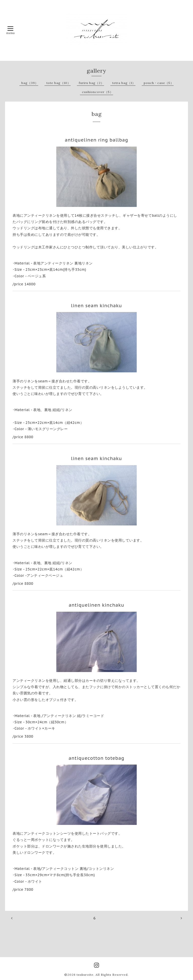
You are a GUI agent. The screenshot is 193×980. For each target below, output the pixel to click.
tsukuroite (85, 975)
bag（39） (30, 83)
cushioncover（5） (98, 92)
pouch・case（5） (159, 83)
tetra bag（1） (124, 83)
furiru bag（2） (91, 83)
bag (97, 114)
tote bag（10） (59, 83)
